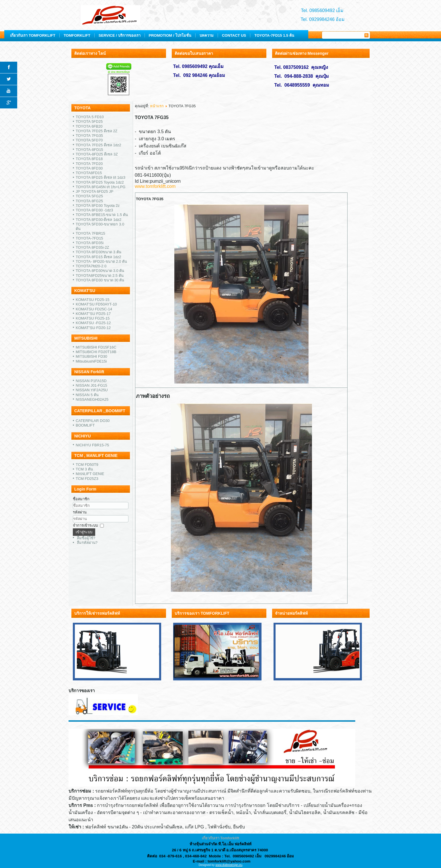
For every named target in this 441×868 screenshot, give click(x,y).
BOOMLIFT (85, 425)
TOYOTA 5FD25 (89, 121)
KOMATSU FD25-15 (93, 300)
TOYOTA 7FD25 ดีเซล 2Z (97, 131)
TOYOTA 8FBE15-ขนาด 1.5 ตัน (102, 215)
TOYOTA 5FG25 (89, 196)
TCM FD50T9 (87, 465)
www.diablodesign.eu (229, 865)
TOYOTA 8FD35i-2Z (92, 247)
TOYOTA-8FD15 (89, 150)
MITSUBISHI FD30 (91, 356)
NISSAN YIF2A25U (92, 390)
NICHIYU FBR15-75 (92, 445)
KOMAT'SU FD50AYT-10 (96, 304)
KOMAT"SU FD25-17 (93, 314)
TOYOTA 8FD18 (89, 159)
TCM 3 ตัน (84, 469)
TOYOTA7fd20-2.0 (91, 266)
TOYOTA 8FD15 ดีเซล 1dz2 (98, 257)
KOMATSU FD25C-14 (94, 309)
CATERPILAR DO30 (93, 421)
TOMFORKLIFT (141, 35)
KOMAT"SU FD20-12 (93, 328)
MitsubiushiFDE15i (91, 361)
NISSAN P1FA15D (91, 381)
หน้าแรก (157, 106)
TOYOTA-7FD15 (89, 238)
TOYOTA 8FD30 (89, 168)
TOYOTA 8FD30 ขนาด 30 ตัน (100, 280)
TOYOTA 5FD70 (89, 140)
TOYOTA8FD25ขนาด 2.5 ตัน (100, 276)
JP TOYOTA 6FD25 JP (94, 191)
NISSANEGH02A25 (92, 399)
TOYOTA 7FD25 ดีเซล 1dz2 (98, 145)
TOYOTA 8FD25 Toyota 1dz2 (100, 182)
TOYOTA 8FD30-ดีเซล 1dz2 (98, 220)
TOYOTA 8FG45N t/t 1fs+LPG (101, 187)
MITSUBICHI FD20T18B (96, 352)
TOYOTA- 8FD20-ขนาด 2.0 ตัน (101, 261)
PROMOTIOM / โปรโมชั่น (234, 35)
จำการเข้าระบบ (85, 525)
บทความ (271, 35)
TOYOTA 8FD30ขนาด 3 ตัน (98, 252)
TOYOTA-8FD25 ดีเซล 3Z (97, 154)
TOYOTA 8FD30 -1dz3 (94, 210)
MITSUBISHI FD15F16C (96, 347)
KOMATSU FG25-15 (93, 318)
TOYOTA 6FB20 (89, 126)
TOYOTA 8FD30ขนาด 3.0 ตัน (100, 271)
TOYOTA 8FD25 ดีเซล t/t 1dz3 (101, 177)
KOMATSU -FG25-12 (93, 323)
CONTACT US (298, 35)
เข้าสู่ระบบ (84, 532)
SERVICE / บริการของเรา (184, 35)
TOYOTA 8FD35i (90, 243)
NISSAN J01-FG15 (91, 385)
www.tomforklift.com (155, 186)
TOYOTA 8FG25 (89, 201)
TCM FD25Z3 (87, 479)
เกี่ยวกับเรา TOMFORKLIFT (97, 35)
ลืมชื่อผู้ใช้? (86, 538)
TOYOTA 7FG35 (89, 136)
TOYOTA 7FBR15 (90, 233)
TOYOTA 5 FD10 (90, 117)
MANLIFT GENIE (90, 474)
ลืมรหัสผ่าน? (87, 543)
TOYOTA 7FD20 (89, 164)
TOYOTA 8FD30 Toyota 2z (98, 206)
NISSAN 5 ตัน (87, 395)
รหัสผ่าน (80, 512)
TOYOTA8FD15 (89, 173)
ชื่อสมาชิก (81, 499)
